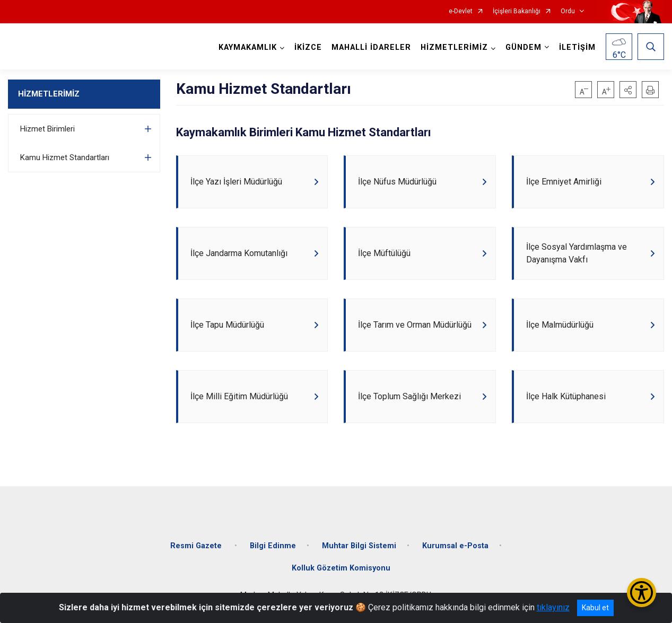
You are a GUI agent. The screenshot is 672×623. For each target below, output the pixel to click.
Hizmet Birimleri (47, 129)
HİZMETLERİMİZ (49, 94)
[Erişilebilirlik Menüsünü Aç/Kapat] (642, 593)
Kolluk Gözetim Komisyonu (341, 568)
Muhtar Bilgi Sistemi (359, 546)
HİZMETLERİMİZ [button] (454, 47)
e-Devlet (461, 11)
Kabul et (595, 608)
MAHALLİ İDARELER (371, 47)
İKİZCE (308, 47)
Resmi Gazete (197, 546)
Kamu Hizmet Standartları (65, 157)
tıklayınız (553, 607)
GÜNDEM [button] (523, 47)
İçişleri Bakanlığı (517, 11)
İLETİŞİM (577, 47)
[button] (628, 90)
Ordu (568, 11)
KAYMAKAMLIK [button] (248, 47)
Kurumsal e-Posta (455, 546)
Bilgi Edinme (273, 546)
